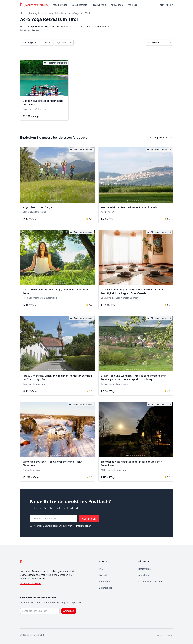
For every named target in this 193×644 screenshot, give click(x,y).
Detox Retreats (79, 5)
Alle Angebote (36, 13)
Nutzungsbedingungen (150, 581)
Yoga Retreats (60, 5)
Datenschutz (105, 588)
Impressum (105, 581)
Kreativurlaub (99, 5)
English (170, 635)
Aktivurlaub (117, 5)
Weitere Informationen (79, 526)
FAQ (101, 569)
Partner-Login (166, 5)
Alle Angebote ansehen (161, 137)
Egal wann (64, 42)
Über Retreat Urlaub (30, 583)
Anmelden (144, 575)
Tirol (88, 13)
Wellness (132, 5)
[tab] (36, 95)
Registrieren (145, 569)
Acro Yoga (74, 13)
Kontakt (103, 575)
